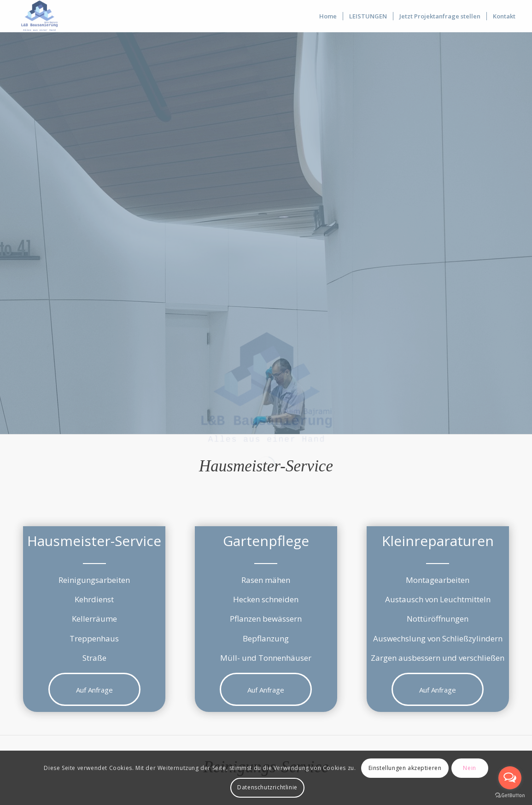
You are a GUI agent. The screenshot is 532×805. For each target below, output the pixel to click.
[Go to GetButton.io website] (510, 796)
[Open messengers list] (510, 778)
